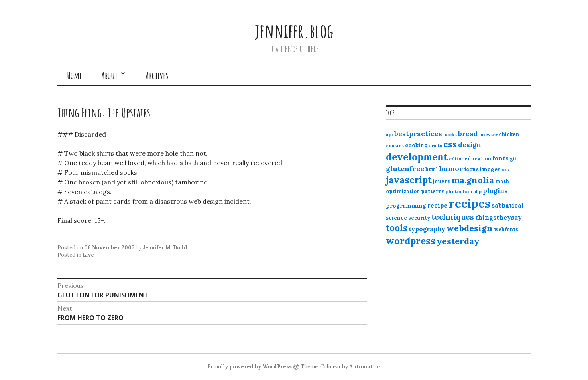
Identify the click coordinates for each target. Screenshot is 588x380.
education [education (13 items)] (478, 159)
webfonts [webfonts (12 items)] (506, 229)
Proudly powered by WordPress (250, 367)
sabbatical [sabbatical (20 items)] (508, 205)
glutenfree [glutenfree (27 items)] (405, 169)
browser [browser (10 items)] (488, 135)
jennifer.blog (294, 31)
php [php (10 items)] (477, 192)
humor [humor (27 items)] (451, 169)
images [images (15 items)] (490, 169)
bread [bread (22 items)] (468, 134)
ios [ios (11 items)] (505, 169)
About (109, 75)
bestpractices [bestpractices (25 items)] (418, 134)
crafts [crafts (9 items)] (436, 146)
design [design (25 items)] (470, 145)
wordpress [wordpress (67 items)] (411, 241)
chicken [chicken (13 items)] (509, 134)
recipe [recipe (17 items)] (438, 205)
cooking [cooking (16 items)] (416, 145)
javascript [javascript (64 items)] (409, 180)
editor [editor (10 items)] (456, 159)
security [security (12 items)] (419, 218)
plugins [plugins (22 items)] (495, 191)
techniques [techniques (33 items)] (453, 217)
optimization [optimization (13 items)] (403, 191)
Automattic (365, 367)
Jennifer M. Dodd (165, 248)
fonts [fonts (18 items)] (500, 158)
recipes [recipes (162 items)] (470, 203)
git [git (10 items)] (513, 159)
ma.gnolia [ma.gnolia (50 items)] (473, 180)
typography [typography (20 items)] (427, 229)
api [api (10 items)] (389, 135)
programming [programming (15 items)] (406, 206)
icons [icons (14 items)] (472, 169)
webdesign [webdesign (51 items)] (470, 228)
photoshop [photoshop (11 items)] (459, 191)
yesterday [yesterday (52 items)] (458, 241)
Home (75, 75)
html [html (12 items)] (432, 169)
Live (88, 255)
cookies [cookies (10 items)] (395, 146)
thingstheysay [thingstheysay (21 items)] (499, 217)
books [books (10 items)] (450, 135)
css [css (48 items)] (450, 144)
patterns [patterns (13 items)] (433, 191)
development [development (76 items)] (417, 157)
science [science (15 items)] (396, 218)
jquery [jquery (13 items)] (442, 181)
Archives (157, 75)
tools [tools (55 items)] (397, 228)
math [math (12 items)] (502, 181)
